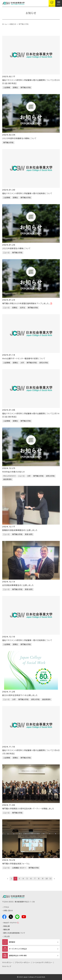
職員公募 (7, 930)
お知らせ (13, 24)
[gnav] (59, 3)
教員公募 (7, 926)
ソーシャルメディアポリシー (42, 963)
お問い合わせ (8, 911)
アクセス (6, 907)
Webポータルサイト (10, 923)
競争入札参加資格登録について (14, 933)
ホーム (5, 24)
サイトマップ (7, 966)
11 (50, 879)
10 (47, 879)
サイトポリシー (7, 963)
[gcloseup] (52, 3)
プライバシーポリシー (23, 963)
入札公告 (7, 936)
